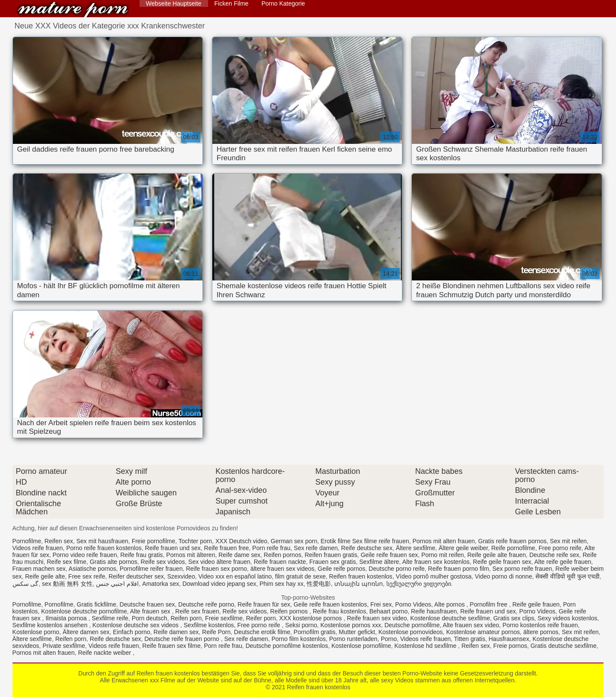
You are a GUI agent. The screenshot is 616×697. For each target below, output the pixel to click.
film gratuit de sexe (301, 576)
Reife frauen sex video (377, 618)
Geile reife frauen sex (389, 555)
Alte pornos (450, 604)
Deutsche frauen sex (147, 604)
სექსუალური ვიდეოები (419, 584)
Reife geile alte (45, 576)
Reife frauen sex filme (171, 646)
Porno (389, 639)
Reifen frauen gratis (331, 555)
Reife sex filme (67, 562)
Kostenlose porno (36, 632)
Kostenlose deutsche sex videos (137, 625)
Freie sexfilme (224, 618)
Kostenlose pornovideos (410, 632)
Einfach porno (131, 632)
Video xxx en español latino (235, 576)
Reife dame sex (239, 555)
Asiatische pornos (92, 569)
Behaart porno (388, 611)
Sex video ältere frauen (219, 562)
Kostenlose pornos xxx (351, 625)
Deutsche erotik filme (262, 632)
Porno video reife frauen (85, 555)
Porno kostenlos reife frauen (540, 625)
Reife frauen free (227, 548)
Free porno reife (560, 548)
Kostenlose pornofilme (361, 646)
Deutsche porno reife (397, 569)
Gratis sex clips (514, 618)
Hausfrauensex (509, 639)
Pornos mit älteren (191, 555)
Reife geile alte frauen (497, 555)
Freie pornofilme (154, 541)
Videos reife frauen (38, 548)
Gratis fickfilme (96, 604)
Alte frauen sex (151, 611)
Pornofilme (27, 541)
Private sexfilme (64, 646)
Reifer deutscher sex (136, 576)
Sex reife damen (316, 548)
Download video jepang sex (219, 584)
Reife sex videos (163, 562)
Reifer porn (261, 618)
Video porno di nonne (503, 576)
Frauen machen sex (39, 569)
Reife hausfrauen (434, 611)
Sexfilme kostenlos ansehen (51, 625)
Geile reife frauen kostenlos (330, 604)
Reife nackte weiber (105, 653)
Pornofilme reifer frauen (151, 569)
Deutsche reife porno (206, 604)
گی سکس (26, 584)
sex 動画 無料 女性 (67, 584)
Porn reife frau (272, 548)
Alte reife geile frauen (563, 562)
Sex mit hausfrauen (102, 541)
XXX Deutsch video (241, 541)
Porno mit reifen (443, 555)
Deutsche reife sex (554, 555)
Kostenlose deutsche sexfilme (450, 618)
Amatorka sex (161, 584)
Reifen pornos (282, 555)
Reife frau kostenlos (339, 611)
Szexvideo (181, 576)
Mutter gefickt (357, 632)
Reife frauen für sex (264, 604)
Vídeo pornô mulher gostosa (434, 576)
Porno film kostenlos (299, 639)
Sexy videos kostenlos (568, 618)
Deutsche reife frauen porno (182, 639)
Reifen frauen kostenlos (73, 10)
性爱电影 (319, 584)
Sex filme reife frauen (380, 541)
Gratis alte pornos (114, 562)
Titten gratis (470, 639)
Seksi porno (301, 625)
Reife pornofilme (513, 548)
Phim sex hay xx (281, 584)
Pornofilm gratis (315, 632)
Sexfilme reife (110, 618)
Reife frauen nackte (280, 562)
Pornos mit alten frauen (444, 541)
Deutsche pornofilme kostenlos (287, 646)
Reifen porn (186, 618)
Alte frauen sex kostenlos (436, 562)
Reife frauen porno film (459, 569)
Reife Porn (216, 632)
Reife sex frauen (197, 611)
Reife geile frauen (536, 604)
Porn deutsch (150, 618)
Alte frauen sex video (471, 625)
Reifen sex (59, 541)
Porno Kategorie (283, 3)
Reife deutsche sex (367, 548)
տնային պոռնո (359, 584)
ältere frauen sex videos (282, 569)
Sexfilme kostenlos (209, 625)
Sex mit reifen (569, 541)
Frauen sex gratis (333, 562)
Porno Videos (413, 604)
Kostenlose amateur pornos (483, 632)
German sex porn (294, 541)
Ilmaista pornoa (67, 618)
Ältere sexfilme (416, 548)
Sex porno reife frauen (522, 569)
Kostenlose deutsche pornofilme (84, 611)
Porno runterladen (353, 639)
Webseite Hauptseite (174, 3)
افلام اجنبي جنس (118, 584)
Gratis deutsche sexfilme (563, 646)
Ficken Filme (232, 3)
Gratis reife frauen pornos (512, 541)
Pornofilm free (490, 604)
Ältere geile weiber (463, 548)
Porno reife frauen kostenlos (104, 548)
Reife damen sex (176, 632)
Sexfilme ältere (379, 562)
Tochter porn (195, 541)
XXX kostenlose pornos (311, 618)
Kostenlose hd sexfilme (426, 646)
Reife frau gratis (142, 555)
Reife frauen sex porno (217, 569)
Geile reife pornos (342, 569)
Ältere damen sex (86, 632)
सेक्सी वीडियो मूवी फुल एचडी (568, 576)
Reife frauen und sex (173, 548)
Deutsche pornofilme (412, 625)
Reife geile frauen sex (502, 562)
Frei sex (381, 604)
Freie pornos (510, 646)
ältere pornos (541, 632)
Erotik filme (335, 541)
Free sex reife (87, 576)
